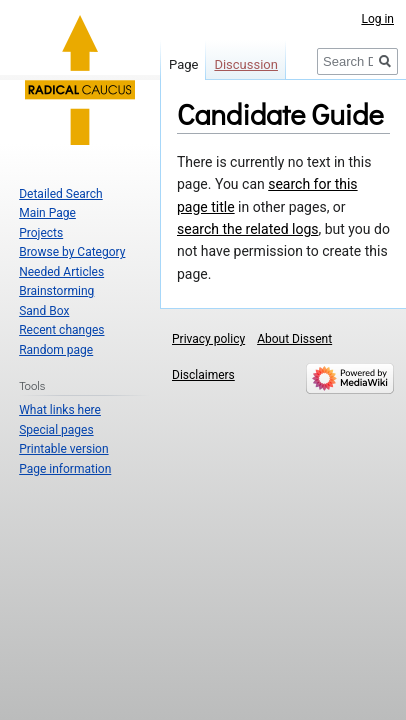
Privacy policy (208, 339)
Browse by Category (72, 252)
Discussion (246, 64)
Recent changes (61, 330)
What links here (60, 410)
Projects (41, 233)
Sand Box (44, 311)
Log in (377, 19)
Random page (56, 350)
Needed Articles (61, 272)
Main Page (47, 213)
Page (183, 64)
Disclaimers (203, 375)
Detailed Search (61, 194)
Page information (65, 469)
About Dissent (294, 339)
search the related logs (247, 229)
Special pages (56, 430)
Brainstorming (56, 291)
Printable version (63, 449)
